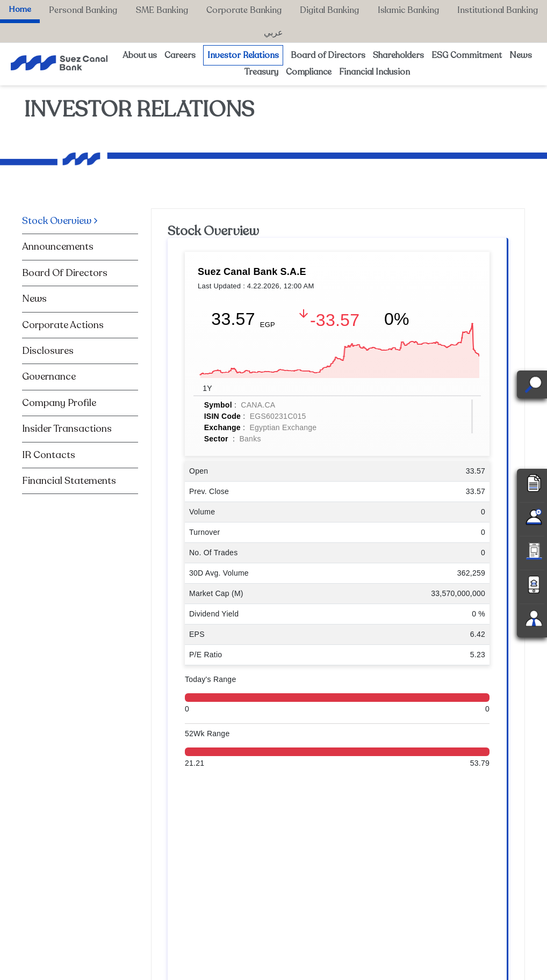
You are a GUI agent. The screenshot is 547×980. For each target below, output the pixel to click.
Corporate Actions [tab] (63, 325)
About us (140, 55)
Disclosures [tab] (48, 351)
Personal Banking (83, 10)
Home (20, 9)
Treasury (261, 72)
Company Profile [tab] (59, 403)
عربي (273, 33)
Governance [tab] (49, 376)
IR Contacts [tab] (49, 455)
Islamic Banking (408, 10)
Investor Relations (243, 55)
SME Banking (162, 10)
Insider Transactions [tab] (67, 429)
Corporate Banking (244, 10)
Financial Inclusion (375, 72)
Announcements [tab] (58, 246)
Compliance (309, 72)
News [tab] (34, 299)
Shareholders (398, 55)
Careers (180, 55)
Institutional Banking (498, 10)
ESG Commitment (467, 55)
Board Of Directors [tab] (65, 273)
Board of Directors (328, 55)
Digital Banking (329, 10)
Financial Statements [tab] (69, 481)
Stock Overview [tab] (57, 221)
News (521, 55)
